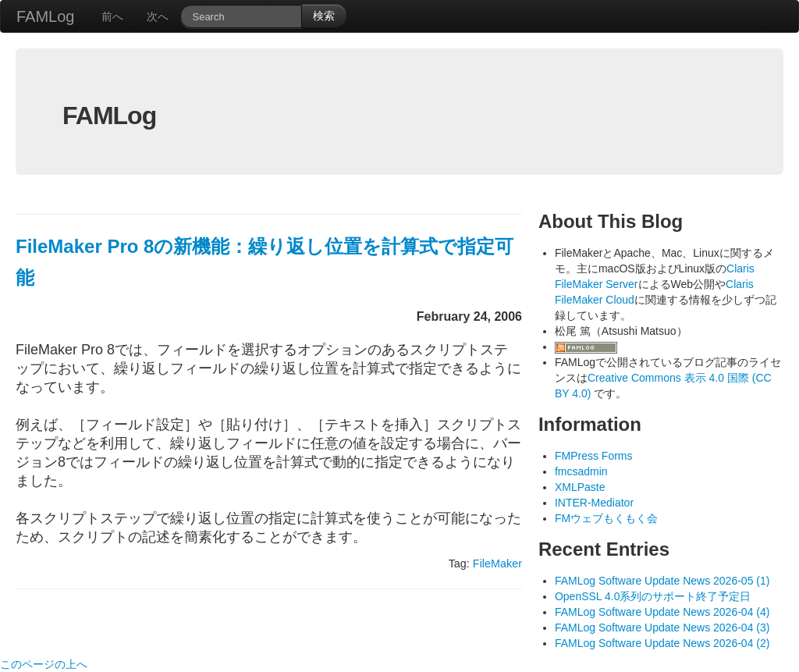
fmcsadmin (581, 471)
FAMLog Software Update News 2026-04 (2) (662, 643)
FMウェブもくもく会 (606, 518)
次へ (158, 16)
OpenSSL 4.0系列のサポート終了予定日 (653, 596)
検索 (324, 16)
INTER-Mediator (594, 503)
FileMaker (497, 564)
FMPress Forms (594, 456)
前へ (112, 16)
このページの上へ (44, 664)
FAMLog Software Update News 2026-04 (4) (662, 612)
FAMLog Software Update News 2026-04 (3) (662, 628)
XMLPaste (580, 487)
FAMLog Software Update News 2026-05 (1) (662, 581)
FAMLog (45, 16)
